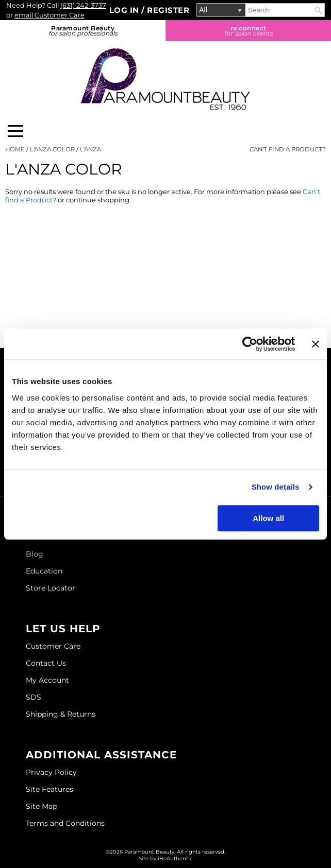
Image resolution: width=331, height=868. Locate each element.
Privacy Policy (51, 772)
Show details (276, 487)
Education (44, 571)
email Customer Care (49, 15)
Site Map (42, 806)
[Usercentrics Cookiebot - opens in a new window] (250, 344)
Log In (126, 10)
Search (318, 10)
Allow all (268, 518)
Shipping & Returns (61, 714)
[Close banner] (316, 344)
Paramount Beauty (83, 31)
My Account (47, 680)
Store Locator (51, 588)
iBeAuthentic (175, 858)
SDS (34, 697)
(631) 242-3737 (83, 5)
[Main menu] (15, 131)
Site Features (49, 789)
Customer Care (53, 646)
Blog (35, 554)
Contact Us (46, 663)
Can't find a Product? (288, 149)
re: (248, 31)
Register (168, 10)
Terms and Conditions (65, 823)
